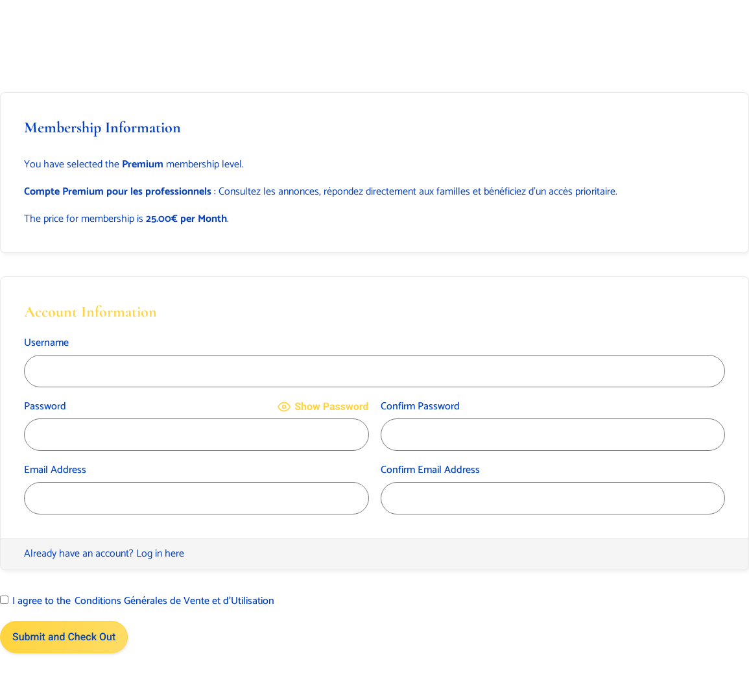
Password (45, 407)
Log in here (160, 554)
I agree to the (137, 601)
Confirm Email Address (430, 470)
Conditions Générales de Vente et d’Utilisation (174, 601)
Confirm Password (420, 407)
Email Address (55, 470)
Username (46, 343)
